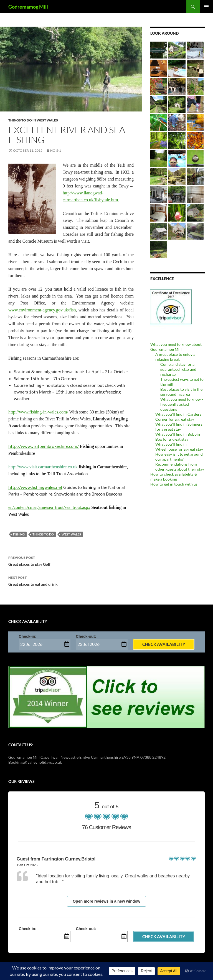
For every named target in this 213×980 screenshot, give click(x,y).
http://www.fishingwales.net (35, 487)
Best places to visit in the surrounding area (181, 392)
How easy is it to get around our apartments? (179, 457)
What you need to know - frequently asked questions (182, 404)
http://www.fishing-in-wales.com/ (38, 412)
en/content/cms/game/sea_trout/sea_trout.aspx (49, 507)
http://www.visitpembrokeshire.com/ (44, 446)
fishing (19, 534)
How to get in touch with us (174, 484)
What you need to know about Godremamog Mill (176, 347)
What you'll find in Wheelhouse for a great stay (179, 447)
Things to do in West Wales (33, 120)
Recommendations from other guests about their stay (180, 467)
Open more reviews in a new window (106, 901)
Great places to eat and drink (71, 580)
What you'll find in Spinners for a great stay (179, 427)
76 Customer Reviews (107, 827)
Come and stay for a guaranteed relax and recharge (178, 369)
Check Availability (164, 644)
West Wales (71, 534)
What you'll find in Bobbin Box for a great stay (178, 437)
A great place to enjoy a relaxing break (175, 357)
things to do (43, 534)
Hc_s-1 (56, 150)
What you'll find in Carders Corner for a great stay (178, 417)
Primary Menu (206, 7)
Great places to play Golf (71, 560)
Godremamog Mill (28, 7)
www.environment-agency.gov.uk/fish (42, 310)
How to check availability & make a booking (174, 477)
